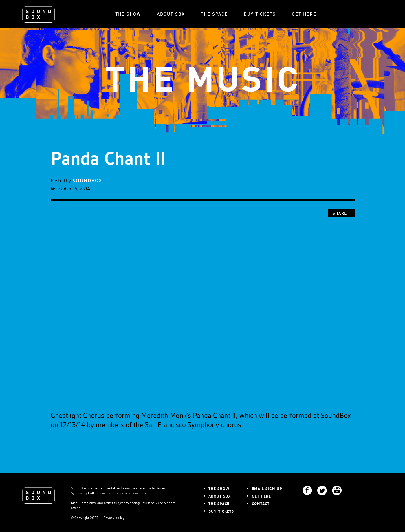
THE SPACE (214, 15)
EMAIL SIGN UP (267, 489)
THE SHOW (128, 15)
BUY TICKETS (260, 15)
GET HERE (304, 15)
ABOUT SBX (171, 15)
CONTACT (261, 504)
